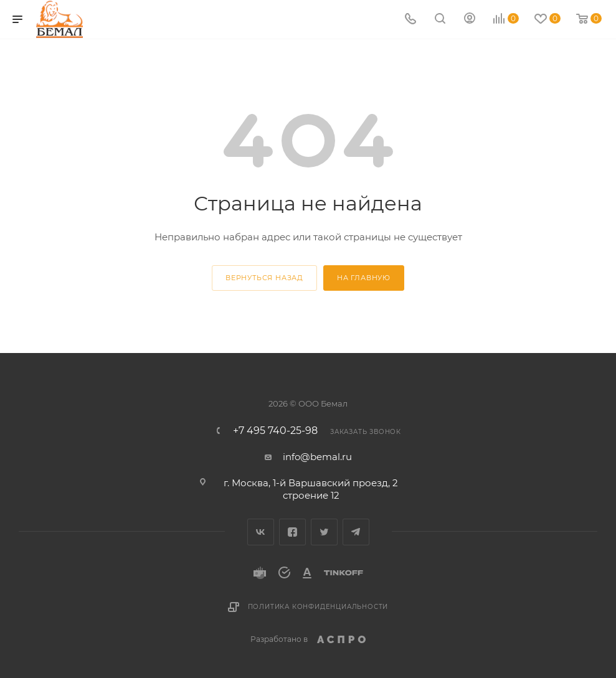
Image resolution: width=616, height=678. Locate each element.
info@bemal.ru (317, 457)
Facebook (292, 532)
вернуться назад (264, 278)
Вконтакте (261, 532)
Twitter (324, 532)
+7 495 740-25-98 (275, 431)
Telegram (356, 532)
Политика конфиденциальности (318, 607)
